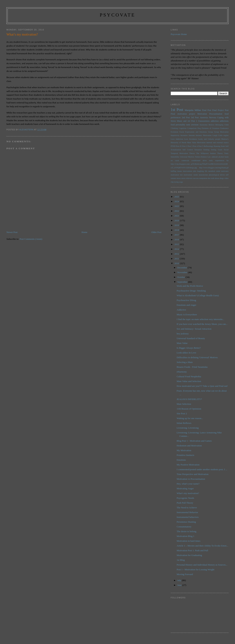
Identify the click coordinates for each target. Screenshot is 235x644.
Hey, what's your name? (188, 484)
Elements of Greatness (211, 128)
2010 (177, 263)
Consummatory (184, 527)
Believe (211, 125)
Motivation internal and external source (213, 143)
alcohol (221, 157)
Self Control (188, 150)
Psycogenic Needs (185, 498)
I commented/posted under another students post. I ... (202, 469)
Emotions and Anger (186, 305)
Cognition (183, 128)
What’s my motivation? (188, 493)
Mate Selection (184, 404)
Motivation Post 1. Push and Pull (192, 550)
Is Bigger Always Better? (189, 348)
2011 (177, 259)
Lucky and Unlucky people (209, 139)
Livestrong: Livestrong (188, 428)
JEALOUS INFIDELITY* (189, 399)
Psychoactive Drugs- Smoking (191, 291)
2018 (177, 230)
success (196, 178)
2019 (177, 225)
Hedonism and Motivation (189, 446)
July (180, 580)
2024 (177, 201)
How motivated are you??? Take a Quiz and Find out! (202, 386)
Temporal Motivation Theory (183, 153)
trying (176, 182)
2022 (177, 211)
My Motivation (184, 450)
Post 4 (195, 146)
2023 (177, 206)
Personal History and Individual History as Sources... (202, 565)
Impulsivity (175, 135)
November (183, 272)
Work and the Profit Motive (190, 286)
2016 (177, 240)
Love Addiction (177, 139)
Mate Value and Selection (189, 381)
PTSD (173, 146)
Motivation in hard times (188, 541)
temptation (203, 178)
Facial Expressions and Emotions (193, 132)
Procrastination (216, 114)
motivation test (177, 175)
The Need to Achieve (187, 508)
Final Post (207, 110)
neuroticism (203, 175)
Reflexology (208, 146)
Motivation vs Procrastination (191, 479)
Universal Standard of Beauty (191, 338)
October (181, 277)
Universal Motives (187, 157)
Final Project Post (220, 110)
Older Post (156, 232)
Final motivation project (183, 114)
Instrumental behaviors (188, 517)
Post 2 (185, 146)
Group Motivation (221, 132)
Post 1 (194, 121)
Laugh (215, 135)
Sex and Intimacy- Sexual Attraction (194, 329)
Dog (199, 128)
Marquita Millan (193, 110)
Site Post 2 (182, 413)
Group (210, 132)
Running (217, 146)
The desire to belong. (187, 531)
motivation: (188, 175)
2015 (177, 244)
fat (228, 160)
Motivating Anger (185, 488)
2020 (177, 220)
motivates (225, 171)
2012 (177, 254)
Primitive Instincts (185, 455)
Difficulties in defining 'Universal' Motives (197, 357)
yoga (181, 182)
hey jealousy (183, 334)
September (183, 282)
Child (226, 125)
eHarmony (182, 372)
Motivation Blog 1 (185, 536)
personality (180, 125)
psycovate (117, 15)
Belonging (219, 125)
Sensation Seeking (202, 150)
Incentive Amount (188, 135)
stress (179, 178)
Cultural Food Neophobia (189, 376)
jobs (195, 171)
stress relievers (187, 178)
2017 (177, 235)
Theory (220, 153)
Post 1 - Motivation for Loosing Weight (195, 569)
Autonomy (203, 125)
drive (205, 160)
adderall (215, 157)
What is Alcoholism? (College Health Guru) (198, 295)
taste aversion (192, 125)
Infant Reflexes (184, 423)
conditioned (196, 160)
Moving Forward (185, 574)
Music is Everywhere (187, 314)
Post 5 (201, 146)
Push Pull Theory (185, 503)
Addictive (181, 310)
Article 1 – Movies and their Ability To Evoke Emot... (202, 546)
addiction (215, 121)
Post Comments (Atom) (31, 239)
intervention (187, 171)
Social (226, 150)
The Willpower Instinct (206, 153)
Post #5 (179, 146)
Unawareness (204, 121)
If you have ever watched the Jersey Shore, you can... (202, 324)
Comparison (192, 128)
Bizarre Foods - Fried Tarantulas (192, 367)
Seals (223, 146)
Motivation (202, 114)
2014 (177, 249)
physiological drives (217, 175)
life (206, 171)
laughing (200, 171)
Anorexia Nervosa (208, 118)
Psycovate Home (179, 34)
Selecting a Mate (185, 362)
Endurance (224, 128)
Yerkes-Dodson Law (203, 157)
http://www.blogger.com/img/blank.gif (214, 168)
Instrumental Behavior (187, 512)
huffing (173, 171)
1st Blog (181, 560)
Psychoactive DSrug (186, 300)
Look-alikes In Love (186, 353)
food (173, 125)
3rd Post (195, 118)
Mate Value (192, 143)
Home (84, 232)
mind (218, 171)
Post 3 (190, 146)
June (180, 585)
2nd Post (186, 118)
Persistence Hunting (186, 522)
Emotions (181, 460)
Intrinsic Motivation (204, 135)
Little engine (223, 135)
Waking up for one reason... (190, 418)
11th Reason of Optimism (189, 409)
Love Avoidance (191, 139)
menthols (212, 171)
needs (196, 175)
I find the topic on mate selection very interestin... (200, 319)
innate (179, 171)
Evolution (175, 132)
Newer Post (12, 232)
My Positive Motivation (188, 465)
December (183, 268)
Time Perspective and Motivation (192, 474)
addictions (224, 121)
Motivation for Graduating (189, 555)
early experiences (217, 160)
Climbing (174, 128)
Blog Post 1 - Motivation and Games (194, 441)
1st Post (177, 110)
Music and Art (184, 121)
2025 (177, 197)
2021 (177, 216)
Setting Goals (217, 150)
